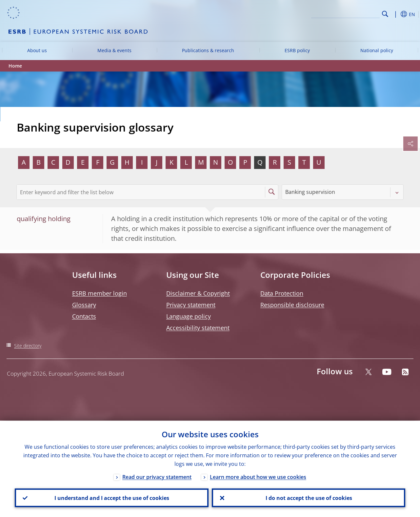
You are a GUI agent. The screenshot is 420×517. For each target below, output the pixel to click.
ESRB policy (297, 50)
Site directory (28, 346)
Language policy (189, 316)
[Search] (347, 13)
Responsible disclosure (292, 305)
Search (385, 14)
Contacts (84, 316)
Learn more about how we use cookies (258, 477)
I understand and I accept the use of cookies (111, 498)
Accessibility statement (198, 328)
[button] (395, 14)
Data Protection (282, 293)
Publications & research (208, 50)
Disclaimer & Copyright (198, 293)
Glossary (84, 305)
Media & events (114, 50)
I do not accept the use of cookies (309, 498)
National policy (377, 50)
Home (15, 66)
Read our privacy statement (157, 477)
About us (37, 50)
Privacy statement (191, 305)
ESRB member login (100, 293)
